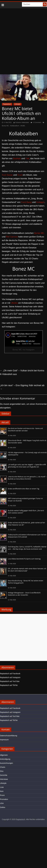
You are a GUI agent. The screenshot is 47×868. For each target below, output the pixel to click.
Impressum (4, 740)
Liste (2, 787)
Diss (2, 771)
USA (2, 803)
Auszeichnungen (7, 763)
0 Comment (36, 122)
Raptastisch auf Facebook (10, 674)
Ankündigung (5, 759)
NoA (2, 791)
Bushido (17, 158)
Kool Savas (7, 175)
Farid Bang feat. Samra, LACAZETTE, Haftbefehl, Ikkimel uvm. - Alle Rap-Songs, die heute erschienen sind (27, 548)
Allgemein (4, 755)
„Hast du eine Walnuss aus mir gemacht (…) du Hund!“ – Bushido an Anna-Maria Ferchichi (27, 478)
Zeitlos (3, 807)
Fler (27, 158)
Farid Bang (26, 202)
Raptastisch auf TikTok (9, 685)
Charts (3, 767)
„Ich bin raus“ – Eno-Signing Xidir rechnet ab (22, 387)
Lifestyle (17, 104)
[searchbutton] (45, 4)
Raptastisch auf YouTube (10, 681)
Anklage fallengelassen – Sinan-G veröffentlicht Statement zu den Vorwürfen (24, 594)
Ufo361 (23, 126)
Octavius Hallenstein (22, 122)
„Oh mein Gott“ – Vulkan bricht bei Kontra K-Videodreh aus (22, 372)
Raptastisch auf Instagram (10, 677)
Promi (2, 795)
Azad (20, 175)
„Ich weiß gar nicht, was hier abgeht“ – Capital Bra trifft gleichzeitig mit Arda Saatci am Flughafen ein (27, 466)
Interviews (4, 779)
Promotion (4, 799)
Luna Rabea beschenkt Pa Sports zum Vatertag (24, 559)
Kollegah (40, 202)
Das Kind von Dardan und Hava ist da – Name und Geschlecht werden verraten (25, 430)
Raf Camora (12, 237)
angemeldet (15, 404)
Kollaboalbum (15, 126)
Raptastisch (7, 104)
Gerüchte (4, 775)
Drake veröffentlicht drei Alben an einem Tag (24, 489)
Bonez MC (5, 126)
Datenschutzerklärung (9, 736)
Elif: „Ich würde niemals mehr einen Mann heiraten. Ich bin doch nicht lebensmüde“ (27, 570)
